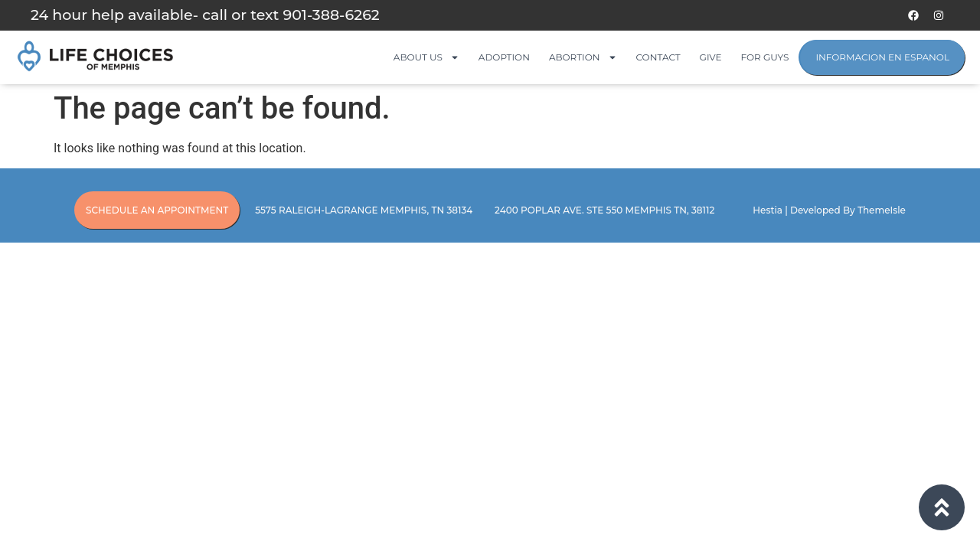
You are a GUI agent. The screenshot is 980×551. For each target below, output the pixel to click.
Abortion (583, 57)
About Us (426, 57)
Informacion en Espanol (882, 57)
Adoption (504, 57)
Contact (658, 57)
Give (711, 57)
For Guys (765, 57)
